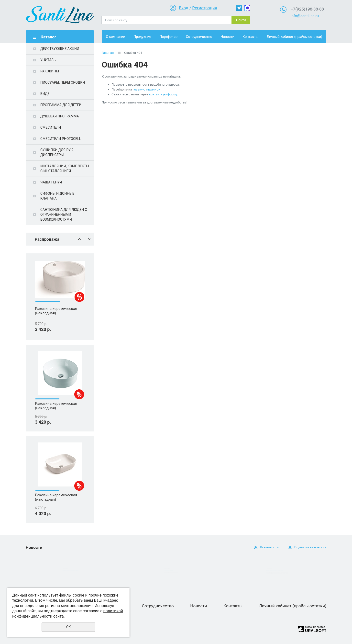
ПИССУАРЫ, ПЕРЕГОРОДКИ (63, 82)
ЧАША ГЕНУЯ (51, 182)
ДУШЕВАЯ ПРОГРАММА (60, 116)
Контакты (251, 37)
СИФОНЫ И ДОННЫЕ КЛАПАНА (57, 196)
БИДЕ (45, 94)
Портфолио (169, 37)
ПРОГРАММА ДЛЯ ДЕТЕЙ (61, 105)
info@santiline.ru (305, 16)
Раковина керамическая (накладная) (56, 311)
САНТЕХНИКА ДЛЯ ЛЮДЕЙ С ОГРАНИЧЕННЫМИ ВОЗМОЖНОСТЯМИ (64, 215)
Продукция (142, 37)
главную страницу (146, 89)
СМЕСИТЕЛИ (51, 127)
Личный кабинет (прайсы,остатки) (294, 37)
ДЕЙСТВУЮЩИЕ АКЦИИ (60, 49)
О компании (115, 37)
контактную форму (163, 94)
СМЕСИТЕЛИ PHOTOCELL (61, 139)
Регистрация (205, 8)
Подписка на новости (310, 547)
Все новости (269, 547)
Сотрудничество (199, 37)
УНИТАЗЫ (48, 60)
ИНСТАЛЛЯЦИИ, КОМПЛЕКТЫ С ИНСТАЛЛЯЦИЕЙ (65, 169)
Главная (108, 53)
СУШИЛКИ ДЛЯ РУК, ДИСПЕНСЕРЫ (57, 152)
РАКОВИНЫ (50, 71)
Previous (79, 239)
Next (89, 239)
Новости (227, 37)
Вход (184, 8)
